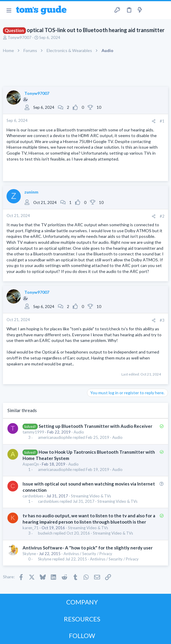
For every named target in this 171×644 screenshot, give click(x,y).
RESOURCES (82, 619)
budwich (45, 533)
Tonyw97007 (20, 37)
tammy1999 (33, 432)
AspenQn (31, 464)
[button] (9, 10)
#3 (162, 320)
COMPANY (82, 602)
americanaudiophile (55, 438)
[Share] (154, 121)
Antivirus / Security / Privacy (88, 554)
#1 (162, 121)
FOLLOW (82, 636)
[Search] (163, 10)
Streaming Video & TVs (91, 496)
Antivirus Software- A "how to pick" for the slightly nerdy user (88, 548)
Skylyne (29, 554)
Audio (79, 432)
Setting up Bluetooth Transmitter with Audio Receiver (95, 426)
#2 (162, 216)
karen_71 (31, 528)
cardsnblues (33, 496)
